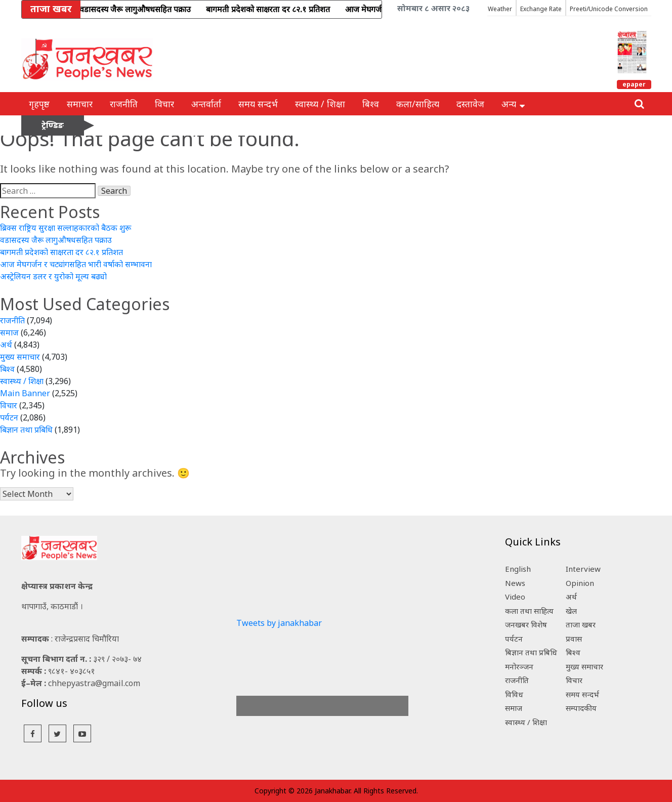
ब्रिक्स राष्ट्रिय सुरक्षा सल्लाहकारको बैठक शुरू (66, 228)
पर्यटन (9, 417)
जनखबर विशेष (526, 624)
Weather (500, 9)
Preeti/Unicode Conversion (609, 9)
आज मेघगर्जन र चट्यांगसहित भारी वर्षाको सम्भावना (76, 264)
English (518, 569)
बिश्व (371, 104)
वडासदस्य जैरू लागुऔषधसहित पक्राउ (56, 240)
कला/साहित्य (418, 104)
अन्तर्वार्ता (206, 104)
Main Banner (25, 393)
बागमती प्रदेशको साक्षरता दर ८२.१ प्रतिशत (61, 252)
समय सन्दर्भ (258, 104)
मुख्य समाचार (20, 357)
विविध (514, 694)
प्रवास (574, 639)
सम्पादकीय (581, 708)
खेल (571, 611)
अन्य (513, 104)
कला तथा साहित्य (529, 611)
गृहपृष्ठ (39, 104)
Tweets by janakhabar (279, 623)
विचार (164, 104)
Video (515, 597)
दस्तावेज (470, 104)
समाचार (80, 104)
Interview (583, 569)
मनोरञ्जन (519, 666)
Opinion (580, 583)
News (515, 583)
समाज (9, 332)
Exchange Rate (541, 9)
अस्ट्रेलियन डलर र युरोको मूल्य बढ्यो (53, 276)
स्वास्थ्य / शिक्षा (320, 104)
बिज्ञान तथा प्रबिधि (26, 430)
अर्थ (6, 345)
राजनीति (124, 104)
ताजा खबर (581, 624)
